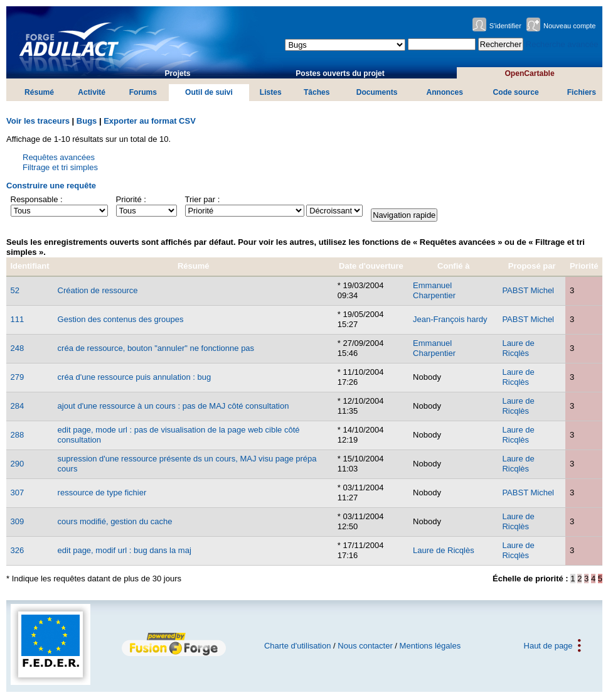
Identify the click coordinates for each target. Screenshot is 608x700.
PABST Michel (528, 290)
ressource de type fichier (102, 493)
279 (18, 377)
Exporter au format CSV (150, 121)
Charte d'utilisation (298, 646)
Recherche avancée (562, 44)
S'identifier (505, 26)
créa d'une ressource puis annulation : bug (135, 377)
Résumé (39, 92)
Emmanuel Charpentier (434, 290)
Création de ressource (98, 290)
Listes (271, 92)
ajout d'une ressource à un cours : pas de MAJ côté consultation (173, 406)
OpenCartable (529, 73)
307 (18, 493)
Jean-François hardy (450, 319)
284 (18, 406)
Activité (92, 92)
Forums (143, 92)
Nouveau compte (570, 26)
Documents (377, 92)
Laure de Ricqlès (518, 348)
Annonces (444, 92)
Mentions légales (430, 646)
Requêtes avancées (59, 157)
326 (18, 550)
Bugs (87, 121)
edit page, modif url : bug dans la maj (125, 550)
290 (18, 464)
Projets (178, 73)
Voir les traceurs (38, 121)
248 (18, 348)
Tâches (317, 92)
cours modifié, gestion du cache (115, 521)
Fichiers (582, 92)
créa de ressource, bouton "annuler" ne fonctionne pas (156, 348)
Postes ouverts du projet (340, 73)
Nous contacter (365, 646)
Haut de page (548, 646)
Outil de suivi (209, 92)
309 (18, 521)
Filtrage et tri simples (60, 167)
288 (18, 435)
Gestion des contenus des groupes (121, 319)
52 (15, 290)
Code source (516, 92)
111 (18, 319)
